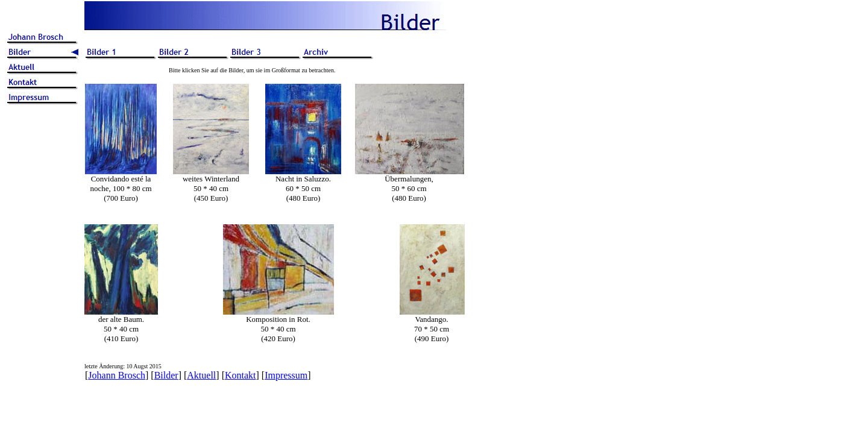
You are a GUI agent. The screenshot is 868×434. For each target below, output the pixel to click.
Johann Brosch (117, 375)
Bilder (166, 375)
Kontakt (241, 375)
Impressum (286, 375)
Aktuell (201, 375)
